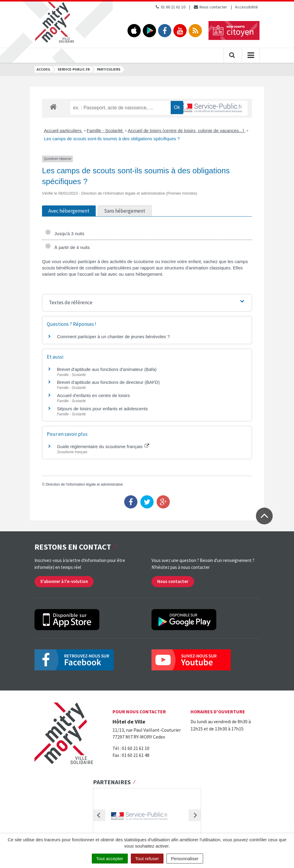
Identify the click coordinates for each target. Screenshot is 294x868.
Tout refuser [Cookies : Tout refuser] (147, 859)
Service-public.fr (74, 69)
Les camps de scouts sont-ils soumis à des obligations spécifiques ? (112, 139)
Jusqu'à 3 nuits (65, 234)
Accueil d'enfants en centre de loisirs (93, 395)
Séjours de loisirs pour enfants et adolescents (102, 409)
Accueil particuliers (63, 131)
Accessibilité (246, 7)
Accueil (43, 69)
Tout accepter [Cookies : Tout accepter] (110, 859)
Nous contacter (210, 7)
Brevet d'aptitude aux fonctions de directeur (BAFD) (108, 382)
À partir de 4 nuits (67, 247)
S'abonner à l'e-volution (64, 581)
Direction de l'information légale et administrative (84, 484)
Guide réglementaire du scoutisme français (103, 446)
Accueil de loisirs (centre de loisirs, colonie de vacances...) (187, 131)
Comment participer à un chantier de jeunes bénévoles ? (113, 337)
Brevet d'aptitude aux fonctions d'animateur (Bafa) (107, 369)
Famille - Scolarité (105, 131)
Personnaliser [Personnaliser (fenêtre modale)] (185, 859)
